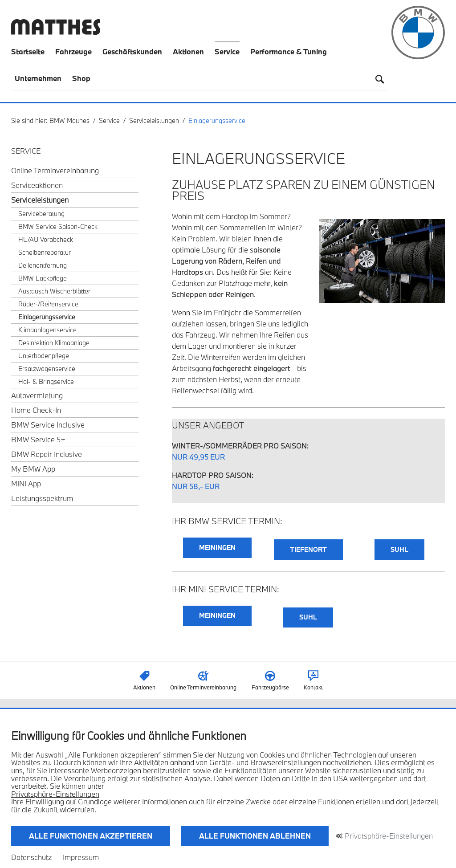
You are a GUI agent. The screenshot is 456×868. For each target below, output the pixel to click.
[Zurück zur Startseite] (56, 32)
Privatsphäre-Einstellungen (55, 794)
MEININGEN (217, 548)
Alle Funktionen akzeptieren (91, 836)
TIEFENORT (308, 549)
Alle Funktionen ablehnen (255, 836)
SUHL (399, 549)
